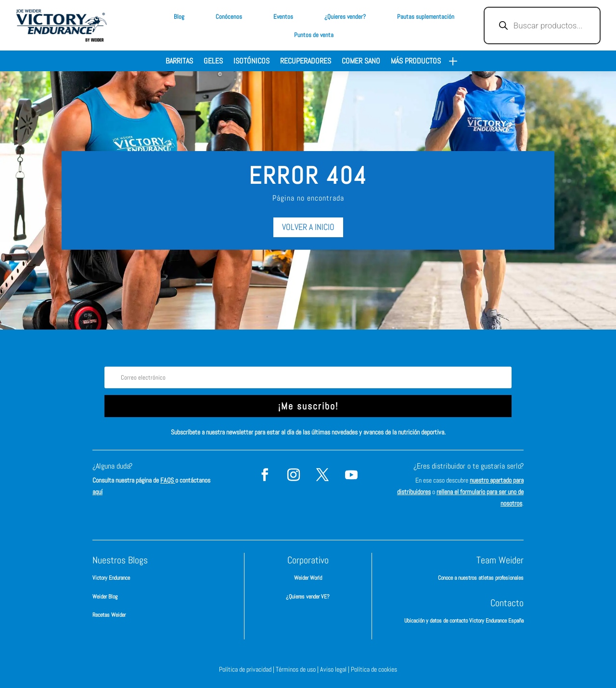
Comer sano (361, 62)
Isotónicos (251, 62)
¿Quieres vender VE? (308, 597)
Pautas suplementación (426, 17)
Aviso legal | (335, 669)
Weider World (308, 578)
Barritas (179, 62)
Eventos (283, 17)
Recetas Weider (109, 615)
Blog (179, 17)
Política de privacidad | (247, 669)
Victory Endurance (111, 578)
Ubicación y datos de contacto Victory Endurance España (464, 621)
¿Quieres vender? (345, 17)
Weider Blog (105, 597)
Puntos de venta (314, 35)
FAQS (168, 480)
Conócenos (229, 17)
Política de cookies (374, 669)
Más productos (416, 62)
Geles (213, 62)
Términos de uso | (298, 669)
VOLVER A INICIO (308, 227)
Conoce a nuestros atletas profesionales (481, 578)
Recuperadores (306, 62)
